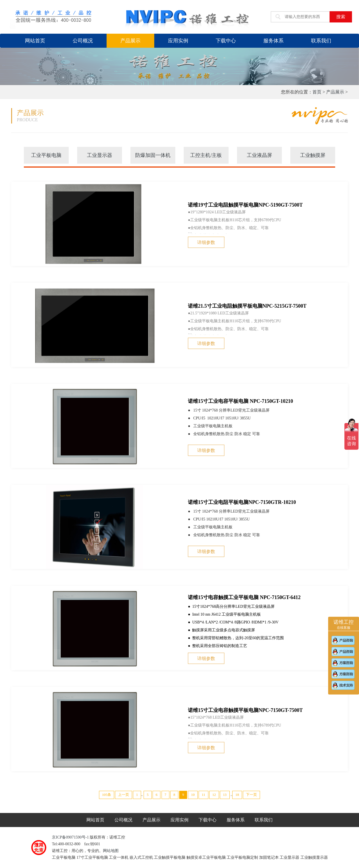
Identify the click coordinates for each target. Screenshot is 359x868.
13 (225, 795)
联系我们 (321, 41)
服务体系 (273, 41)
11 (203, 795)
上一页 (124, 795)
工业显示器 (100, 155)
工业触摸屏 (313, 155)
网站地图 (111, 851)
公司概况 (83, 41)
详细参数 (206, 242)
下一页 (251, 795)
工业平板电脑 (46, 155)
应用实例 (178, 41)
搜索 (341, 17)
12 (214, 795)
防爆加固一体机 (153, 155)
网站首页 (35, 41)
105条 (107, 795)
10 (193, 795)
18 (237, 795)
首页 (317, 92)
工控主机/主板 (206, 155)
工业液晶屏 (259, 155)
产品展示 (130, 41)
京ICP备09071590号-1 (71, 837)
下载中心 (226, 41)
